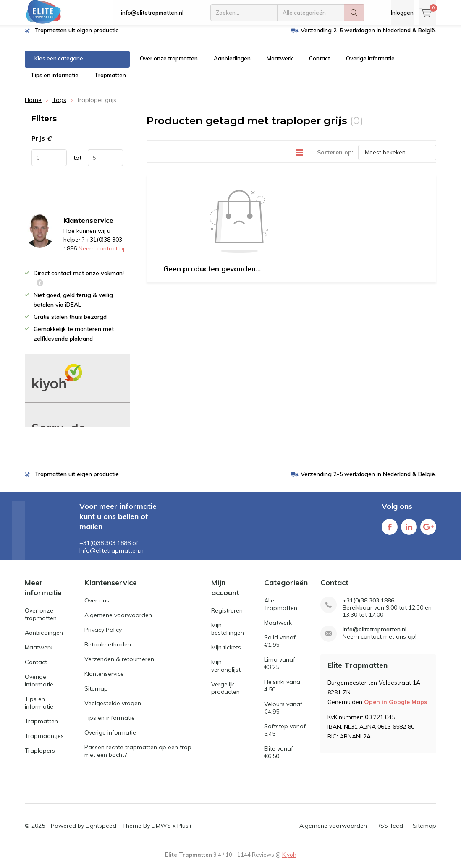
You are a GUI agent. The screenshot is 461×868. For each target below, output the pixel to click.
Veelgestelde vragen (113, 709)
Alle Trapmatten (281, 610)
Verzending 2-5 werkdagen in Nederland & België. (368, 36)
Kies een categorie (59, 65)
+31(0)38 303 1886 (368, 607)
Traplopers (40, 756)
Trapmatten (110, 81)
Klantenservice (104, 680)
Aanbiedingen (232, 65)
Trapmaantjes (44, 742)
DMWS (161, 832)
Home (33, 106)
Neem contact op (103, 255)
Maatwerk (280, 65)
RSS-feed (390, 832)
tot (77, 164)
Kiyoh (289, 860)
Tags (59, 106)
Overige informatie (370, 65)
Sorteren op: (335, 158)
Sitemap (96, 695)
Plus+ (185, 832)
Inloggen (402, 13)
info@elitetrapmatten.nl (152, 13)
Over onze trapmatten (169, 65)
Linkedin (409, 531)
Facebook (390, 531)
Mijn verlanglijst (226, 672)
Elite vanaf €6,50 (279, 759)
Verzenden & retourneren (119, 665)
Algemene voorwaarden (118, 621)
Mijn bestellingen (228, 635)
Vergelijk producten (225, 694)
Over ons (97, 607)
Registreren (227, 616)
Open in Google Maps (396, 708)
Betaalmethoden (108, 651)
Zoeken (354, 13)
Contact (320, 65)
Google (428, 531)
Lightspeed (101, 832)
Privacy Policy (103, 636)
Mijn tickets (226, 653)
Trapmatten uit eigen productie (77, 36)
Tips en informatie (55, 81)
